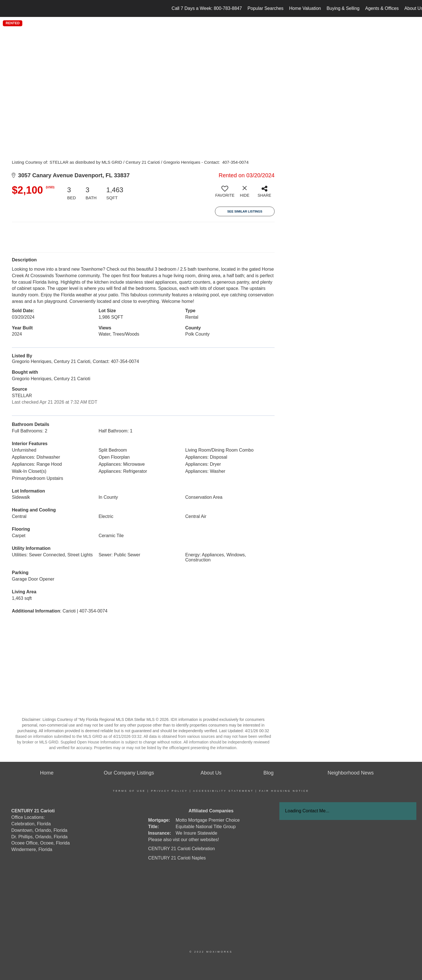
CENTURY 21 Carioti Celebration (182, 849)
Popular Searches (265, 8)
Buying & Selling (343, 8)
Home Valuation (305, 8)
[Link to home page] (7, 8)
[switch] (225, 194)
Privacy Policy (169, 791)
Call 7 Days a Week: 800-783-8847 (207, 8)
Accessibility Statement (223, 791)
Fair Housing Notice (284, 791)
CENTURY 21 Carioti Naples (177, 858)
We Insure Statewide (196, 833)
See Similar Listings (245, 211)
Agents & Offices (382, 8)
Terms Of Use (129, 791)
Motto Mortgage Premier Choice (208, 820)
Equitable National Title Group (206, 827)
